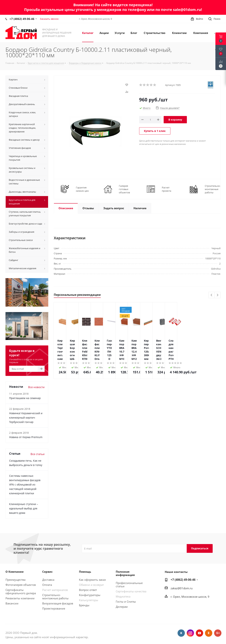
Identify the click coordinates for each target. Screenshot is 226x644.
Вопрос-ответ (88, 590)
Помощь (85, 572)
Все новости (36, 387)
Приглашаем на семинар (25, 398)
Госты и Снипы (126, 602)
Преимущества (15, 580)
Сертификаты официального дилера (21, 591)
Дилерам (122, 607)
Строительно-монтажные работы (55, 597)
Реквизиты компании (20, 598)
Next (217, 295)
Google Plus (218, 633)
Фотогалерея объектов (21, 585)
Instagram (190, 633)
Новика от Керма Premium (26, 437)
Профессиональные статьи (129, 585)
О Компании (15, 572)
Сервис (47, 572)
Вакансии (12, 603)
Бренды (84, 605)
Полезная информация (125, 573)
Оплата (47, 585)
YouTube (199, 633)
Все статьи (38, 454)
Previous (212, 295)
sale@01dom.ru (187, 10)
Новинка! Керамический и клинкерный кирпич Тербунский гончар (26, 418)
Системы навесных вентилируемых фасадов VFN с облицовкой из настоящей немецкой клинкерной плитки (25, 485)
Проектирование (54, 608)
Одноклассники (209, 633)
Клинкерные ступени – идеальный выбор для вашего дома (24, 508)
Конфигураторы (90, 595)
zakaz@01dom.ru (182, 588)
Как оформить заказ (92, 580)
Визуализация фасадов (58, 603)
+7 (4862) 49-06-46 (22, 19)
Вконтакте (181, 633)
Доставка (48, 580)
